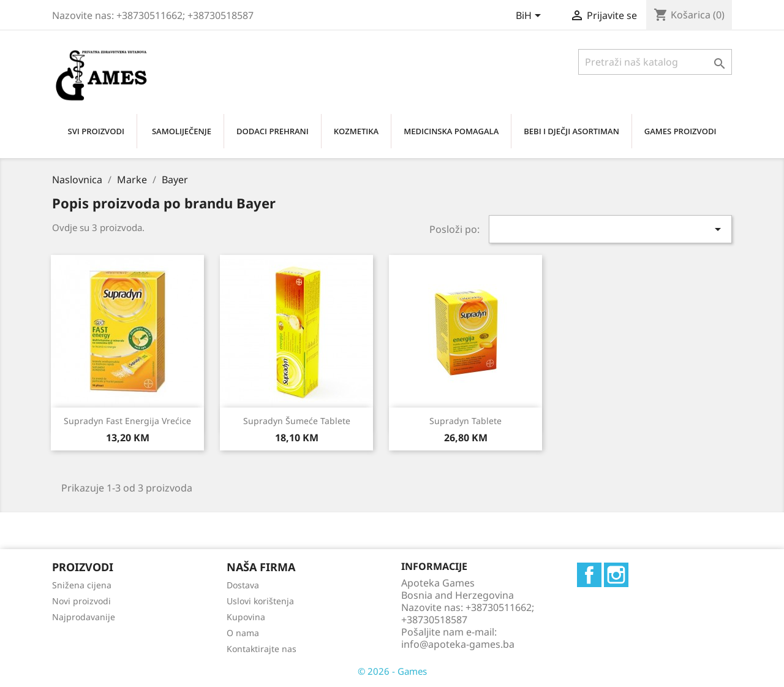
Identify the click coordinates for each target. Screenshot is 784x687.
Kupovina (246, 617)
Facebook (589, 575)
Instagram (616, 575)
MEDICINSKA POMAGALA (451, 131)
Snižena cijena (82, 585)
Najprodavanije (84, 617)
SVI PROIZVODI (96, 131)
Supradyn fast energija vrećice (127, 421)
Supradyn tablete (466, 421)
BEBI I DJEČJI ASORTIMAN (571, 131)
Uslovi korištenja (260, 601)
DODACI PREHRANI (273, 131)
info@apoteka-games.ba (458, 644)
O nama (243, 633)
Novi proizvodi (81, 601)
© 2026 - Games (392, 671)
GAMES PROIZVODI (680, 131)
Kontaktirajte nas (262, 649)
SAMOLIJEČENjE (182, 131)
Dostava (243, 585)
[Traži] (655, 62)
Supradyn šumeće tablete (297, 421)
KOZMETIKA (356, 131)
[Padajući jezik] (530, 17)
